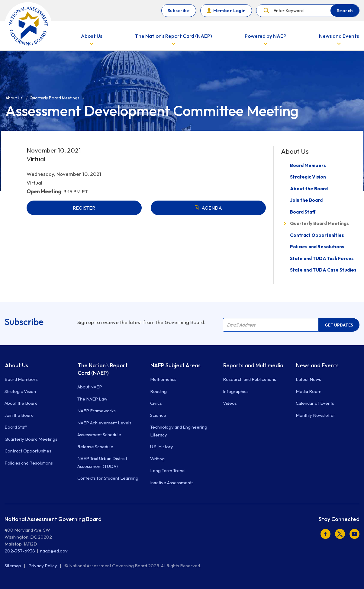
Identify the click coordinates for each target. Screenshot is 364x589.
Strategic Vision (308, 177)
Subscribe (179, 10)
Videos (230, 403)
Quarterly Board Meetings (319, 223)
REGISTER (84, 208)
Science (158, 415)
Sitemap (13, 566)
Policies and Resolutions (317, 247)
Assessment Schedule (99, 435)
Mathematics (163, 379)
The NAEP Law (92, 399)
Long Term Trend (167, 470)
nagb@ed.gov (54, 551)
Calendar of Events (315, 403)
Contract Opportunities (317, 235)
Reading (158, 391)
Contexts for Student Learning (108, 478)
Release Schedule (95, 447)
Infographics (236, 391)
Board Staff (303, 212)
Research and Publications (250, 379)
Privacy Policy (43, 566)
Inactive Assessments (172, 483)
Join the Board (306, 200)
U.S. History (162, 447)
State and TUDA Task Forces (322, 258)
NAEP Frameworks (97, 411)
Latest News (308, 379)
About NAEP (90, 387)
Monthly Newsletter (316, 415)
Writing (157, 459)
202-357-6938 (20, 551)
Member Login (229, 10)
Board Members (308, 165)
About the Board (309, 189)
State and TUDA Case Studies (323, 270)
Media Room (309, 391)
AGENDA (212, 208)
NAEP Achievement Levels (104, 423)
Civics (156, 403)
